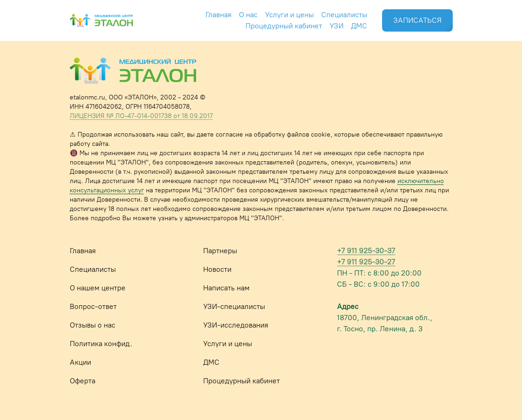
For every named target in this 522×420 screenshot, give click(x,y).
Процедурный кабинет (284, 26)
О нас (248, 15)
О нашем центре (98, 288)
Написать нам (226, 288)
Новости (217, 269)
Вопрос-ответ (93, 306)
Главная (218, 15)
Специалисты (344, 15)
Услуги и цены (289, 15)
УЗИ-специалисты (234, 306)
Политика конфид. (101, 344)
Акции (80, 362)
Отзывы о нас (93, 325)
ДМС (359, 26)
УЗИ (337, 26)
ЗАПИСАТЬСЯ (417, 20)
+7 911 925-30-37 (366, 251)
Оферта (83, 381)
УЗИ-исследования (236, 325)
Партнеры (220, 251)
